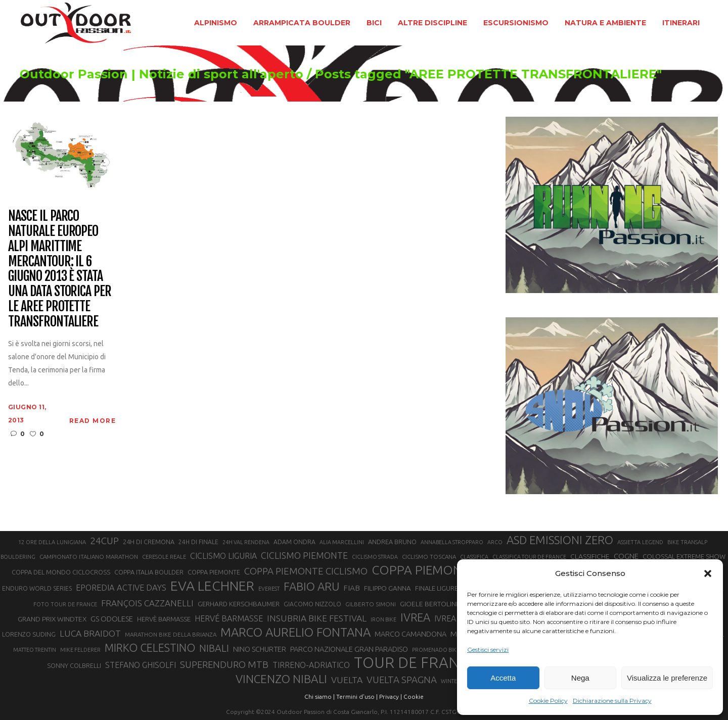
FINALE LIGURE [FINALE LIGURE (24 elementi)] (437, 588)
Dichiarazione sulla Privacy (612, 701)
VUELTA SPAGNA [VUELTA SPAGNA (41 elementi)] (402, 680)
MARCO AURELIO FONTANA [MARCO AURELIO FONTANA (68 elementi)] (295, 633)
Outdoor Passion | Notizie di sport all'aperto (187, 74)
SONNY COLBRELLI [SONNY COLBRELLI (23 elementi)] (74, 665)
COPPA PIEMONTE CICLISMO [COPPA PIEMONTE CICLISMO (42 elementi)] (306, 571)
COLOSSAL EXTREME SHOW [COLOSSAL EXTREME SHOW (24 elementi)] (684, 556)
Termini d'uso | (357, 697)
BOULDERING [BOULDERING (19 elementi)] (18, 557)
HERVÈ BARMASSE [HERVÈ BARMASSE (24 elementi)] (164, 619)
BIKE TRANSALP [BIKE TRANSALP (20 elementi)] (687, 542)
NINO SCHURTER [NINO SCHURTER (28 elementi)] (260, 649)
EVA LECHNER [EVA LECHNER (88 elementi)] (212, 586)
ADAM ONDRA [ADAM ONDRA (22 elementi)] (294, 542)
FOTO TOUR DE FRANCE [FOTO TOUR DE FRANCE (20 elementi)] (65, 604)
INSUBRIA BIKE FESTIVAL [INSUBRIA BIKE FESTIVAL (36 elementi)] (317, 618)
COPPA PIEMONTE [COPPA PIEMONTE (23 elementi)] (214, 572)
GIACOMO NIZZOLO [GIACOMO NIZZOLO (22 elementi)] (312, 604)
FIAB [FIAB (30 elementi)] (352, 588)
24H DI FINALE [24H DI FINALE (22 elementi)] (198, 542)
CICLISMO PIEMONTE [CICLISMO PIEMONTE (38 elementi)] (304, 555)
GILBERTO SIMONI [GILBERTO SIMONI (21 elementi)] (371, 604)
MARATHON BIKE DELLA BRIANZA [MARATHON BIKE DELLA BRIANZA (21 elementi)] (171, 634)
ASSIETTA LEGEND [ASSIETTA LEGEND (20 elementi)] (640, 542)
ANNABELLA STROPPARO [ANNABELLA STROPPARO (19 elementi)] (452, 542)
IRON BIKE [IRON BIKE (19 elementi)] (383, 619)
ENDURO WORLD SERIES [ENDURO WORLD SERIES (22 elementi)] (37, 588)
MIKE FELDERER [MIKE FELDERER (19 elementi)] (80, 650)
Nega (580, 678)
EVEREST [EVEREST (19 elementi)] (269, 589)
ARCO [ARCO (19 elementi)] (495, 542)
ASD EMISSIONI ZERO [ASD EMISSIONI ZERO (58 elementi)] (560, 540)
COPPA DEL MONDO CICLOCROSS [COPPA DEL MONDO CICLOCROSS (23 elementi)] (61, 572)
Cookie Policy (548, 701)
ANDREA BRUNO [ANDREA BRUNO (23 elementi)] (392, 542)
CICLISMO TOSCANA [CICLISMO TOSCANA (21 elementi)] (429, 557)
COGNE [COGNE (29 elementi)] (626, 556)
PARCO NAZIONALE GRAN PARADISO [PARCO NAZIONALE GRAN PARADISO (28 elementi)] (349, 649)
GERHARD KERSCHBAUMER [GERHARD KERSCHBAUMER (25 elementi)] (239, 604)
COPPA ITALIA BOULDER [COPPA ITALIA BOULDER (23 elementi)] (149, 572)
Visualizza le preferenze (667, 678)
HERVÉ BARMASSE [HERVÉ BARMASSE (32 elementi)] (229, 618)
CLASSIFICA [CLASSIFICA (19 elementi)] (474, 557)
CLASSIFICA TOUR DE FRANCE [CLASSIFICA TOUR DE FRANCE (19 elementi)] (529, 557)
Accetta (503, 678)
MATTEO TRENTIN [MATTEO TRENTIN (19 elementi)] (35, 650)
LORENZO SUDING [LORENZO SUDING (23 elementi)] (29, 634)
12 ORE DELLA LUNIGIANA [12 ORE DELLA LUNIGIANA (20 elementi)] (52, 542)
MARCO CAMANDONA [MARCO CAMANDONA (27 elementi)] (411, 634)
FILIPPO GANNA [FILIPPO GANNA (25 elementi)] (388, 588)
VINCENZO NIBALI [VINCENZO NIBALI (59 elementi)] (281, 679)
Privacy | (391, 697)
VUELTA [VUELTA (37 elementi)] (347, 680)
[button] (708, 573)
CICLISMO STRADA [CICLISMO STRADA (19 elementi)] (375, 557)
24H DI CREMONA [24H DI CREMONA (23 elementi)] (149, 542)
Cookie (414, 697)
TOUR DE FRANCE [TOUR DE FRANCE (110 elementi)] (416, 663)
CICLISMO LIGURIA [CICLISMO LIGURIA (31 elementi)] (223, 556)
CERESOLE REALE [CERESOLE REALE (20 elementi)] (164, 557)
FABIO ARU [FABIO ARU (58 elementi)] (311, 586)
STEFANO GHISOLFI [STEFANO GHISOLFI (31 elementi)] (141, 665)
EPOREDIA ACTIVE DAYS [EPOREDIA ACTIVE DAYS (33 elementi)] (121, 588)
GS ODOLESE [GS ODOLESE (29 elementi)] (112, 619)
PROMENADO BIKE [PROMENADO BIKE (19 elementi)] (436, 650)
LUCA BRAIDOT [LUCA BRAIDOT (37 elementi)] (90, 633)
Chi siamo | (320, 697)
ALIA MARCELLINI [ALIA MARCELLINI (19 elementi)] (342, 542)
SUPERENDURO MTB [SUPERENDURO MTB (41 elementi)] (224, 665)
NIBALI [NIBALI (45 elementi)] (214, 648)
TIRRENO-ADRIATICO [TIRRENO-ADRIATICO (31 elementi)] (311, 665)
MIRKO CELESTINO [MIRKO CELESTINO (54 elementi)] (150, 648)
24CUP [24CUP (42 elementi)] (104, 541)
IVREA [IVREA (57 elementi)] (415, 617)
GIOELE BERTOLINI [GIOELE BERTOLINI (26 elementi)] (429, 604)
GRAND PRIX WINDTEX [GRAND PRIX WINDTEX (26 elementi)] (52, 619)
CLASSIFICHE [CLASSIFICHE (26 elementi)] (590, 556)
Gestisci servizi (488, 650)
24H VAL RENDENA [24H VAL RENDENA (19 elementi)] (246, 542)
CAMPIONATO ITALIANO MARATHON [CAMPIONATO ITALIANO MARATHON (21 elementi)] (89, 557)
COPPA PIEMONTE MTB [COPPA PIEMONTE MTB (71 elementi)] (438, 570)
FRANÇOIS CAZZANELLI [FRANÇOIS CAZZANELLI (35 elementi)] (147, 603)
